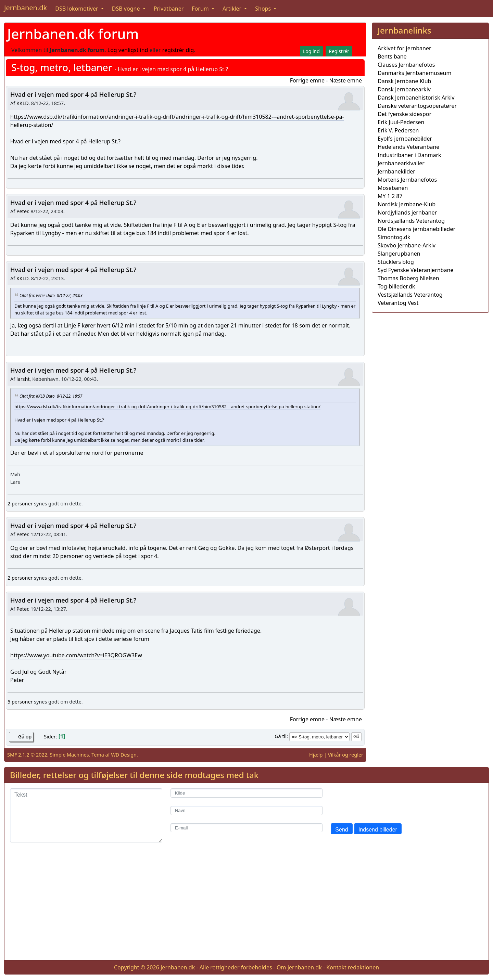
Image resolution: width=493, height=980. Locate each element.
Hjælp (316, 755)
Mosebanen (393, 188)
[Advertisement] (430, 366)
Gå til (281, 736)
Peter (22, 211)
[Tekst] (86, 815)
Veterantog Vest (398, 303)
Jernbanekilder (396, 171)
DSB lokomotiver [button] (77, 9)
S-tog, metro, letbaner (62, 67)
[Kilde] (247, 793)
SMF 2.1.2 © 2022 (27, 755)
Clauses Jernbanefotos (406, 65)
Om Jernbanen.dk (299, 967)
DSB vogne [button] (127, 9)
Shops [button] (264, 9)
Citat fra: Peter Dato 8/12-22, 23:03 (51, 295)
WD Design (124, 755)
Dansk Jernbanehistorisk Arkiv (416, 98)
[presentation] (383, 802)
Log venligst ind (128, 50)
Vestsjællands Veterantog (410, 295)
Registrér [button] (339, 51)
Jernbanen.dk (26, 8)
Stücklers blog (396, 262)
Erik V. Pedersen (398, 130)
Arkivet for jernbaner (404, 48)
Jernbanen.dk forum (73, 34)
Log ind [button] (311, 51)
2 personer (20, 504)
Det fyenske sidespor (404, 114)
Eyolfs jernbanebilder (405, 139)
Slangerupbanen (399, 254)
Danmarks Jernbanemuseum (414, 73)
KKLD (22, 103)
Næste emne (345, 80)
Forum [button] (201, 9)
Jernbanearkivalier (401, 163)
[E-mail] (247, 828)
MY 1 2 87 (390, 196)
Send (342, 830)
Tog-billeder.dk (396, 286)
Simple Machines (69, 755)
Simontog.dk (394, 237)
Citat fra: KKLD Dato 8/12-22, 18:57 (51, 396)
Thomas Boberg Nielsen (408, 278)
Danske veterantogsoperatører (417, 106)
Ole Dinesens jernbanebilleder (416, 229)
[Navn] (247, 810)
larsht (23, 379)
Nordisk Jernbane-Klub (407, 204)
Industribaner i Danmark (409, 155)
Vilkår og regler (346, 755)
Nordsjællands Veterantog (411, 221)
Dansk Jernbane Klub (404, 81)
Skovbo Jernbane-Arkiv (407, 245)
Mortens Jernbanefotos (407, 180)
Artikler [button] (233, 9)
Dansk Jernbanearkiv (404, 89)
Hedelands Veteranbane (408, 147)
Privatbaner (169, 9)
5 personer (20, 702)
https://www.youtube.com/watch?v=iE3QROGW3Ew (76, 655)
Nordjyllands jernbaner (407, 212)
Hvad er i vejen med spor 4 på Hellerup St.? (73, 94)
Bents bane (392, 56)
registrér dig (178, 50)
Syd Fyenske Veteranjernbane (415, 270)
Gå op (25, 737)
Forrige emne (307, 80)
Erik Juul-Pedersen (401, 122)
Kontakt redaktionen (353, 967)
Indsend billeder (378, 830)
